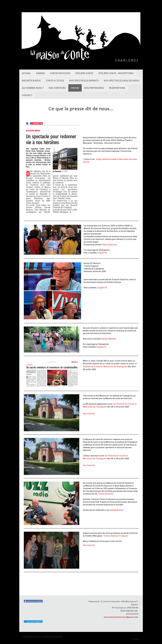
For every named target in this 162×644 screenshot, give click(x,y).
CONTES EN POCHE (60, 73)
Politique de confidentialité (45, 637)
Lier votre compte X (33, 622)
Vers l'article (89, 414)
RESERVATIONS (117, 88)
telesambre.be (116, 510)
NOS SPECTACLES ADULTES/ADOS (122, 81)
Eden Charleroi (110, 245)
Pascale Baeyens (109, 339)
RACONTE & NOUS (31, 81)
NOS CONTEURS (57, 88)
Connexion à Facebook (33, 601)
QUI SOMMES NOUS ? (33, 88)
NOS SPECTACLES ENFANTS (84, 81)
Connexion (135, 639)
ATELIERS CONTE (84, 73)
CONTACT (27, 95)
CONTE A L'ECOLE (55, 81)
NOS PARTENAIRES (94, 88)
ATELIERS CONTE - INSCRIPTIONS (116, 73)
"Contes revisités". (106, 494)
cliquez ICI (102, 253)
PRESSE (75, 88)
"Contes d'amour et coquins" (116, 536)
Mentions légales (29, 637)
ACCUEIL (26, 73)
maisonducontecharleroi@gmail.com (121, 617)
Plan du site (59, 637)
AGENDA (40, 73)
